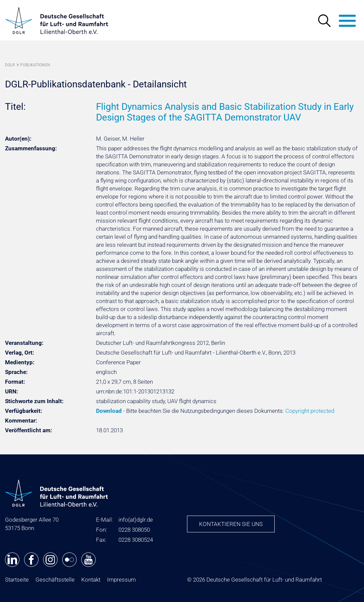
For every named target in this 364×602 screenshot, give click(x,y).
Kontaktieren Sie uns (231, 524)
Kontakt (91, 580)
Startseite (17, 580)
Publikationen (35, 65)
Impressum (121, 580)
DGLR (10, 65)
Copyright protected (310, 411)
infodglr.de (136, 520)
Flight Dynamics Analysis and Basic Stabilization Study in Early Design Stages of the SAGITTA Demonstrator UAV (225, 112)
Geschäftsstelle (55, 580)
